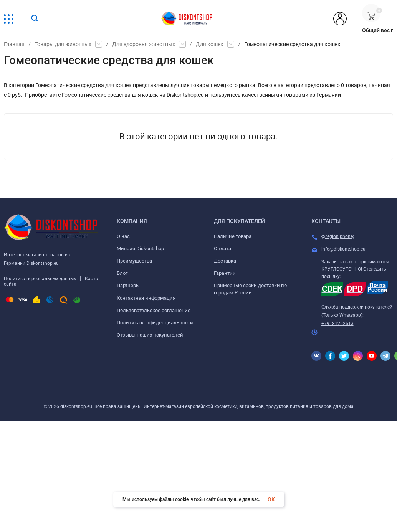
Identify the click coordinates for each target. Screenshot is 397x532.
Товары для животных (63, 44)
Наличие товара (233, 236)
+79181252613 (337, 324)
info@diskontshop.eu (343, 249)
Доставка (225, 261)
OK (271, 499)
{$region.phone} (338, 236)
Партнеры (128, 285)
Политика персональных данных (40, 279)
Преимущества (134, 261)
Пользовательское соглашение (154, 310)
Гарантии (225, 273)
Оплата (222, 249)
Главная (14, 44)
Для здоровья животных (144, 44)
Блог (122, 273)
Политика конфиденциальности (155, 323)
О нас (123, 236)
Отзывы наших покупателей (150, 335)
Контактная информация (146, 298)
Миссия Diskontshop (140, 249)
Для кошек (210, 44)
